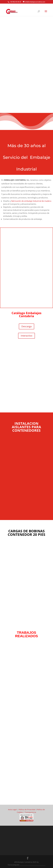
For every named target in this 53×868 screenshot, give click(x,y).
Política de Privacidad (27, 810)
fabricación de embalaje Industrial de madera (31, 201)
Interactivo (26, 336)
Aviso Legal (12, 810)
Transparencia (30, 812)
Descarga (26, 326)
